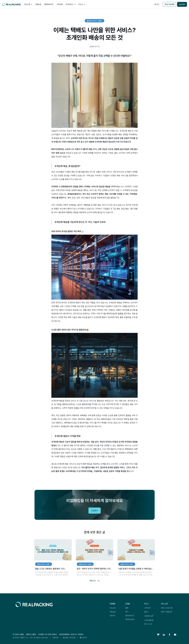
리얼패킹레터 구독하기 (169, 511)
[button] (28, 4)
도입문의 (95, 511)
